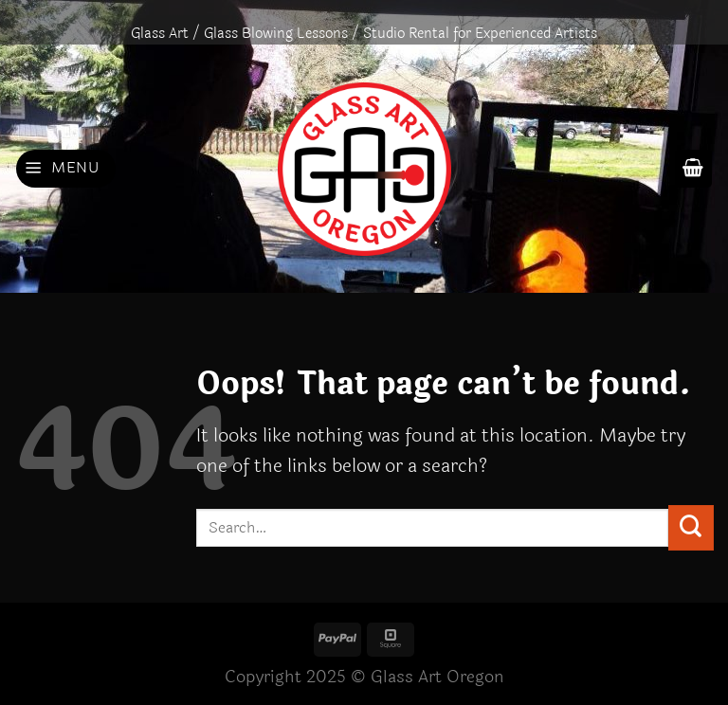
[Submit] (691, 528)
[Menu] (66, 169)
